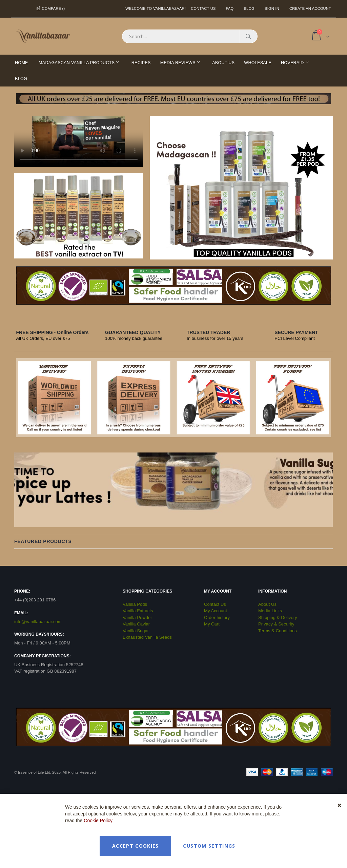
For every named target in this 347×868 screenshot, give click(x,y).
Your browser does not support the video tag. (79, 141)
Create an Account (310, 8)
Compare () (50, 8)
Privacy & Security (276, 624)
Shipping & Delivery (278, 618)
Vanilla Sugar (136, 631)
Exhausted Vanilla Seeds (147, 637)
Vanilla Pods (135, 604)
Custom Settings (209, 846)
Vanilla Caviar (136, 624)
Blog (249, 8)
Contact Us (203, 8)
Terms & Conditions (278, 631)
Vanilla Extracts (138, 611)
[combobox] (190, 36)
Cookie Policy (98, 821)
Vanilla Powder (137, 618)
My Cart (212, 624)
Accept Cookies (136, 846)
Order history (217, 618)
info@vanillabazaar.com (38, 622)
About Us (267, 604)
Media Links (270, 611)
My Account (216, 611)
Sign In (272, 8)
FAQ (230, 8)
